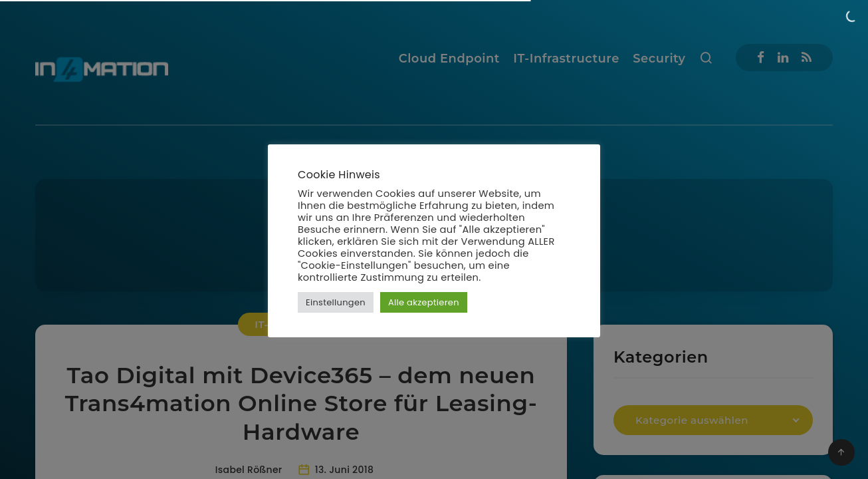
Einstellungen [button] (336, 302)
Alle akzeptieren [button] (424, 302)
